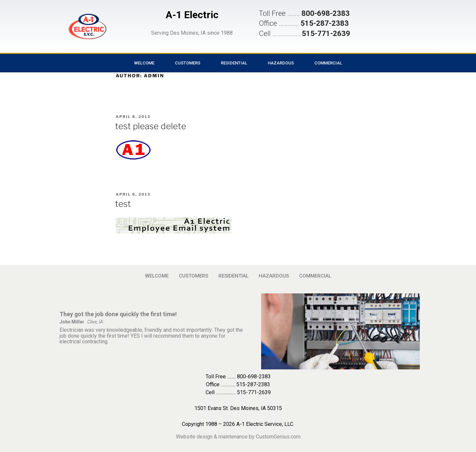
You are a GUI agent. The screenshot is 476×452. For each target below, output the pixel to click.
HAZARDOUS (281, 63)
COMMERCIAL (328, 63)
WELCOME (144, 63)
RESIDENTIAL (234, 63)
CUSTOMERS (188, 63)
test (123, 204)
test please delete (151, 126)
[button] (87, 26)
